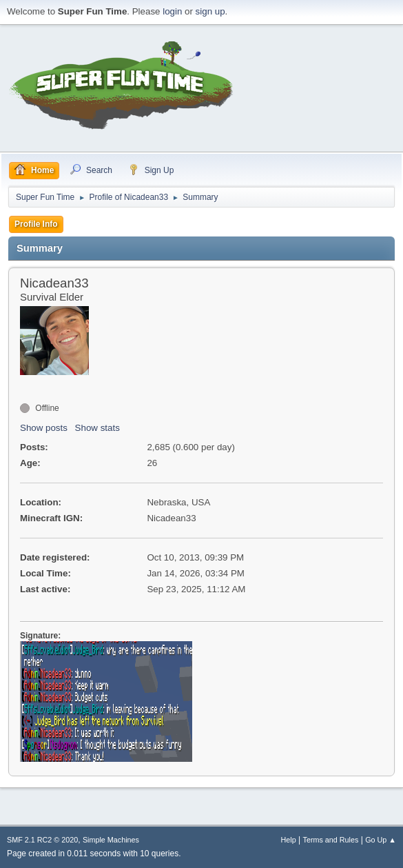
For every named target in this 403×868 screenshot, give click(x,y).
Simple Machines (111, 840)
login (172, 11)
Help (289, 840)
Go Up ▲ (381, 840)
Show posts (44, 428)
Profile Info (36, 224)
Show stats (97, 428)
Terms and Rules (331, 840)
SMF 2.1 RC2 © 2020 (42, 840)
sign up (210, 11)
